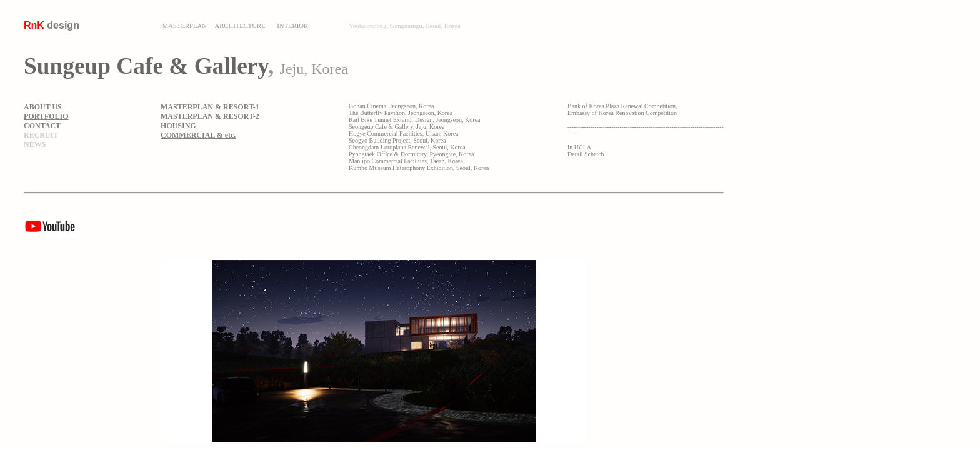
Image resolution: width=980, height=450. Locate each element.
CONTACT (42, 126)
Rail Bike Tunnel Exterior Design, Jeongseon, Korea (415, 120)
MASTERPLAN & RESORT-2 (210, 116)
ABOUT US (43, 107)
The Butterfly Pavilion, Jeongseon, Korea (401, 113)
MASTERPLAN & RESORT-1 (210, 107)
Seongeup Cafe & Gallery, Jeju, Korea (397, 127)
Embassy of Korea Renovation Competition (622, 113)
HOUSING (178, 126)
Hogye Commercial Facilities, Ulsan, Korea (404, 133)
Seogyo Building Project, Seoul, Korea (397, 140)
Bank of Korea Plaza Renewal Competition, (622, 106)
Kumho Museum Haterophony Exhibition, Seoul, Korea (419, 168)
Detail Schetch (586, 154)
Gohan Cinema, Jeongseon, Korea (391, 106)
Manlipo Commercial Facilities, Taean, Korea (406, 161)
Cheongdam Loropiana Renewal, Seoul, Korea (407, 147)
